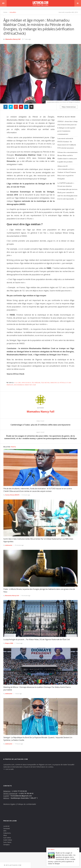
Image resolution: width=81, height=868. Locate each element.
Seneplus (6, 845)
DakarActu (7, 833)
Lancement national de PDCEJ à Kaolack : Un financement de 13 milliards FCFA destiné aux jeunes (67, 143)
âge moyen (46, 383)
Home (5, 12)
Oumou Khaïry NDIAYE (12, 495)
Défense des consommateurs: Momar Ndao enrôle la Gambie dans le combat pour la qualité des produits (68, 157)
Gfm (5, 831)
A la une (18, 383)
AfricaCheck (26, 383)
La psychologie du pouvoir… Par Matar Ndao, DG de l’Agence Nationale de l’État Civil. (37, 639)
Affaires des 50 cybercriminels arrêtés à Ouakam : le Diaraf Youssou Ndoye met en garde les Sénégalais (67, 172)
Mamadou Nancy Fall (13, 39)
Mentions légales (9, 804)
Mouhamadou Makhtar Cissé (25, 385)
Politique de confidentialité (27, 804)
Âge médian (36, 383)
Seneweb (7, 828)
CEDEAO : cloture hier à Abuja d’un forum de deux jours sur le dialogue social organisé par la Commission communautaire (67, 128)
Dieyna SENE (9, 643)
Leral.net (6, 826)
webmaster (9, 545)
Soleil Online (8, 840)
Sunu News (7, 842)
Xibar (5, 835)
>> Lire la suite (8, 769)
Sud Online (7, 838)
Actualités (13, 12)
